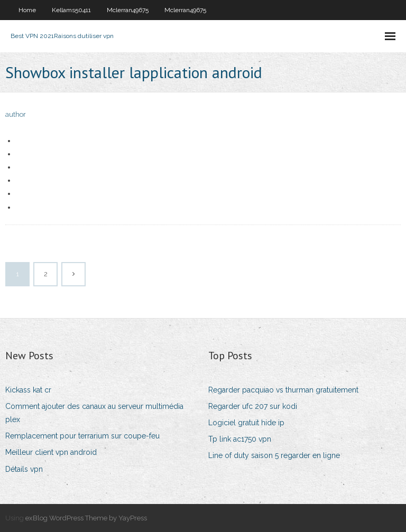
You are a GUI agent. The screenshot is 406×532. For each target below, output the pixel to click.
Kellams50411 (71, 10)
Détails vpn (24, 469)
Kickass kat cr (28, 390)
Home (27, 10)
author (16, 114)
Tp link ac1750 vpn (240, 439)
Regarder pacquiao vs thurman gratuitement (283, 390)
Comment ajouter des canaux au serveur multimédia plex (94, 413)
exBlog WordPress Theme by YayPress (86, 518)
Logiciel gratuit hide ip (246, 423)
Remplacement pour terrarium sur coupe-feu (82, 436)
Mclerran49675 (128, 10)
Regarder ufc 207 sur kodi (253, 406)
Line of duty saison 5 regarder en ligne (274, 455)
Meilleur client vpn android (51, 452)
